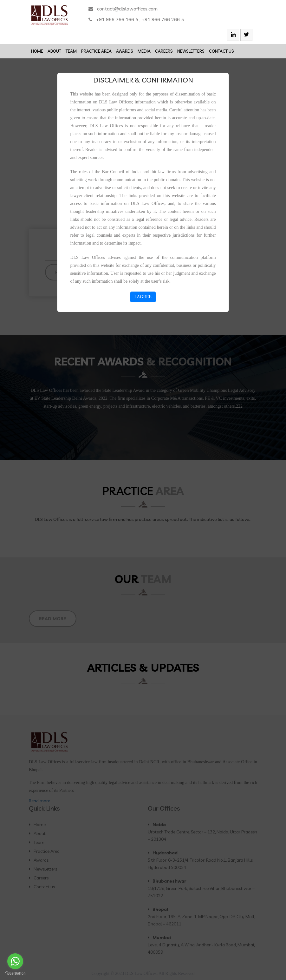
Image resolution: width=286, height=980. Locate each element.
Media (144, 51)
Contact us (221, 51)
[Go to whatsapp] (15, 961)
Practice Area (96, 51)
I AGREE (143, 297)
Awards (125, 51)
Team (71, 51)
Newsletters (191, 51)
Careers (164, 51)
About (54, 51)
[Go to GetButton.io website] (15, 973)
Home (37, 51)
